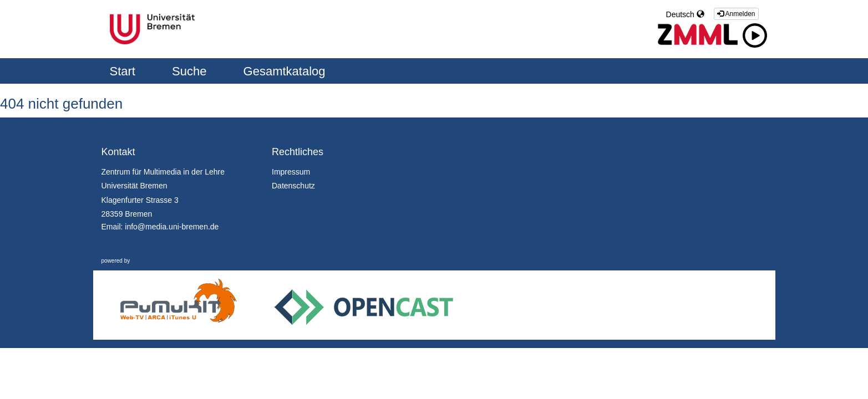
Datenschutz (293, 186)
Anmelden (736, 14)
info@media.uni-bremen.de (172, 227)
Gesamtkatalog (285, 71)
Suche (191, 71)
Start (125, 71)
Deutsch (685, 14)
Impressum (291, 172)
